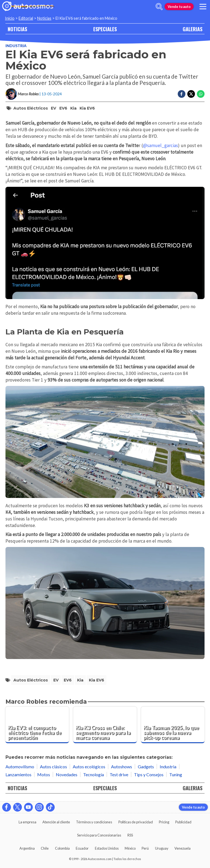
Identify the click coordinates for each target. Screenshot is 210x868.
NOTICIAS (17, 29)
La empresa (27, 822)
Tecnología (94, 774)
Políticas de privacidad (136, 822)
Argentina (27, 848)
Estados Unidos (107, 848)
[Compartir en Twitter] (191, 94)
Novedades (67, 774)
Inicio (10, 18)
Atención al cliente (56, 822)
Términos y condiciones (94, 822)
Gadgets (146, 767)
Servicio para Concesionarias (99, 835)
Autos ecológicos (89, 767)
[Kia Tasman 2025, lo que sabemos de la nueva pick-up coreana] (173, 725)
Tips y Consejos (149, 774)
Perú (145, 848)
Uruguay (162, 848)
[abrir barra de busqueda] (159, 7)
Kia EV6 (87, 108)
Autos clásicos (53, 767)
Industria (16, 46)
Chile (45, 848)
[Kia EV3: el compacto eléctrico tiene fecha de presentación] (37, 725)
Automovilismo (20, 767)
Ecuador (82, 848)
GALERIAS (192, 29)
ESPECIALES (105, 29)
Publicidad (183, 822)
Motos (44, 774)
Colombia (62, 848)
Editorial (26, 18)
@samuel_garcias (161, 145)
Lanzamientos (18, 774)
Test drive (119, 774)
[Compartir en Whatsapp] (201, 94)
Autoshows (122, 767)
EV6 (63, 108)
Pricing (164, 822)
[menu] (203, 7)
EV (53, 108)
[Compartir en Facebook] (182, 94)
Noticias (44, 18)
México (130, 848)
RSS (130, 835)
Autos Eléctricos (31, 108)
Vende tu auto (179, 7)
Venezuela (183, 848)
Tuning (176, 774)
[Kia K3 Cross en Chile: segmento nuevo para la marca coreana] (105, 725)
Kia (73, 108)
